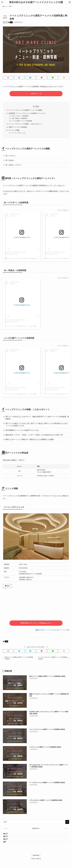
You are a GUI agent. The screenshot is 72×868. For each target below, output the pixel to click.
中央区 (8, 834)
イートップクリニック (19, 133)
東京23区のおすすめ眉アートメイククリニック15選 (36, 2)
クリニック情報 (14, 130)
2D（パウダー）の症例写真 (20, 116)
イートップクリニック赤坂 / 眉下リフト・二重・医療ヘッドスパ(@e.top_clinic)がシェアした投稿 (33, 326)
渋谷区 (8, 843)
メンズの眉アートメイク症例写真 (22, 121)
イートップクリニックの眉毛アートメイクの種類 (25, 110)
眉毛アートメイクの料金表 (18, 127)
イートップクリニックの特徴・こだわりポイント (25, 124)
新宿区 (8, 839)
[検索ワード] (36, 822)
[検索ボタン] (70, 2)
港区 (11, 22)
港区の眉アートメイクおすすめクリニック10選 (53, 630)
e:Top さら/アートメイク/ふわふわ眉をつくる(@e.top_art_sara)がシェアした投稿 (28, 258)
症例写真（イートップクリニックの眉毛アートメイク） (28, 113)
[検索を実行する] (67, 822)
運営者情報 (36, 862)
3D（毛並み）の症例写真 (20, 118)
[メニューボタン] (2, 2)
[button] (8, 78)
